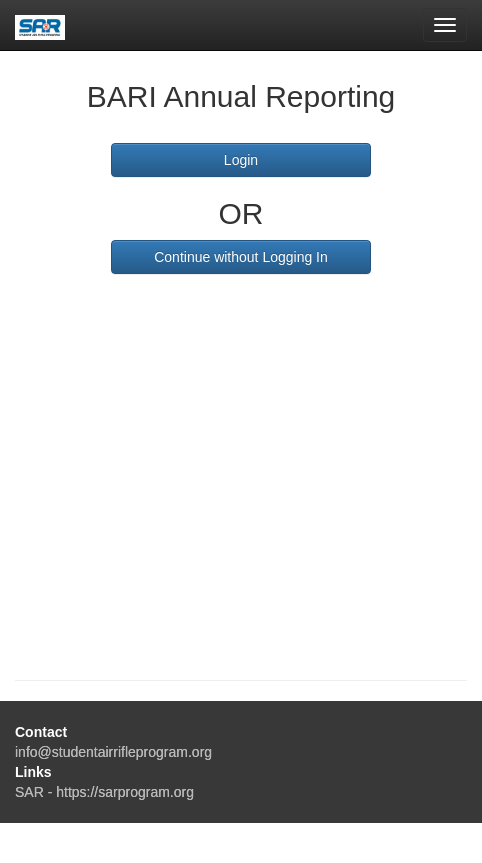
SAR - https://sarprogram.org (104, 792)
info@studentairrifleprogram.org (113, 752)
